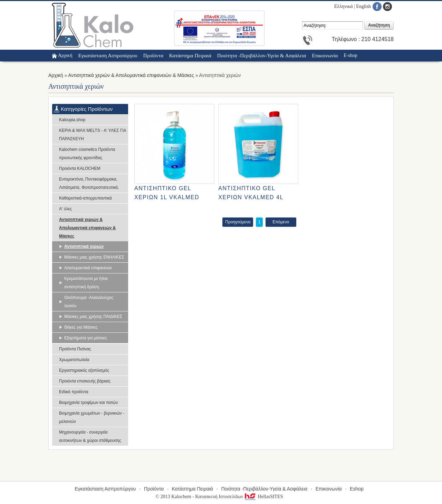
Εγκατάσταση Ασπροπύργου (105, 489)
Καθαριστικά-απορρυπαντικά (85, 198)
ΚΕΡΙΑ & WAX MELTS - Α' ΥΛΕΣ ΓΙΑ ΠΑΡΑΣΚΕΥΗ (93, 135)
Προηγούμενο (238, 222)
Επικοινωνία (329, 489)
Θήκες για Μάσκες (81, 327)
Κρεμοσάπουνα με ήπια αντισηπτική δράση (86, 283)
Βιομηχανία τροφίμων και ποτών (88, 403)
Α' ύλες (65, 209)
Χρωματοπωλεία (74, 360)
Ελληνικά (344, 6)
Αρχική (65, 55)
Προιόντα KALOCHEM (80, 168)
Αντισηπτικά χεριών (84, 246)
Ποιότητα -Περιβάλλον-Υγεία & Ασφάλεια (264, 489)
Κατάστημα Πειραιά (193, 489)
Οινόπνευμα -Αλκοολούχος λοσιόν (89, 302)
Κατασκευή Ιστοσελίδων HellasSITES (239, 497)
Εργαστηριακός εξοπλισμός (84, 370)
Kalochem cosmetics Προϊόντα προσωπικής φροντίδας (87, 154)
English (363, 6)
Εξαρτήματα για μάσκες (86, 338)
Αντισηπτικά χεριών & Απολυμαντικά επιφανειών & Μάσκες (131, 75)
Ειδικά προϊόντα (74, 392)
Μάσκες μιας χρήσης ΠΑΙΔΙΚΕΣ (93, 317)
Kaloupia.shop (72, 120)
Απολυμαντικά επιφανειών (88, 268)
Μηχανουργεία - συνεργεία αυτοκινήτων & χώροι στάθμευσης (90, 436)
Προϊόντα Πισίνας (75, 349)
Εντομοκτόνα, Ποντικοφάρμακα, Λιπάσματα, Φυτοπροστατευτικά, (89, 183)
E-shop (350, 55)
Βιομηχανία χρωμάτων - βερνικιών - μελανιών (92, 417)
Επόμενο (281, 222)
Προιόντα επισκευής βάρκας (85, 381)
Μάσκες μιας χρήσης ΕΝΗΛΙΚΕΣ (94, 257)
